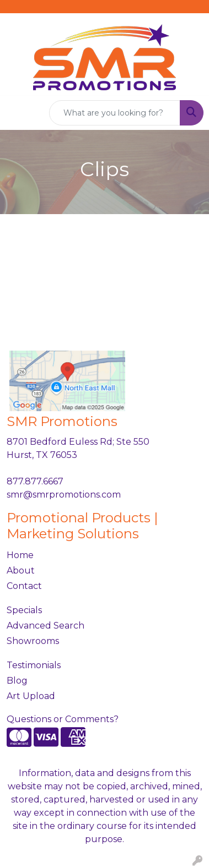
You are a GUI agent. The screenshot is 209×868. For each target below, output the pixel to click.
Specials (24, 610)
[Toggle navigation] (17, 113)
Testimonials (34, 665)
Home (20, 555)
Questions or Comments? (63, 719)
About (21, 571)
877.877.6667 (35, 481)
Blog (17, 681)
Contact (24, 586)
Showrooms (33, 641)
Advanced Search (45, 626)
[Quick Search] (115, 113)
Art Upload (31, 696)
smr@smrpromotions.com (64, 495)
